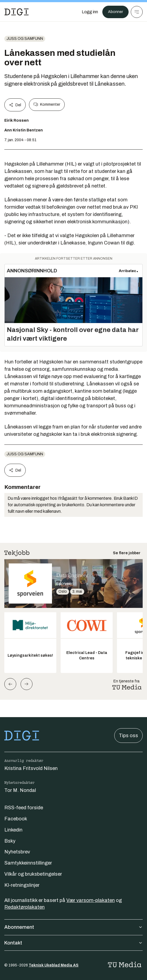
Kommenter (47, 105)
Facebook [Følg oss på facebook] (16, 819)
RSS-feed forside (24, 808)
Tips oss (128, 736)
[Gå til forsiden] (17, 12)
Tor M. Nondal (20, 790)
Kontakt (73, 943)
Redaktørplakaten (24, 907)
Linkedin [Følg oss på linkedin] (13, 830)
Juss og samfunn (25, 39)
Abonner (115, 12)
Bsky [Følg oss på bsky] (10, 841)
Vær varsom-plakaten (91, 900)
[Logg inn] (90, 12)
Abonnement (73, 927)
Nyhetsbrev (17, 852)
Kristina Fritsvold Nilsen (31, 768)
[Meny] (137, 12)
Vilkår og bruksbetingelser (33, 874)
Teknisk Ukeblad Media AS (54, 965)
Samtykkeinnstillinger (28, 863)
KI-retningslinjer (22, 885)
